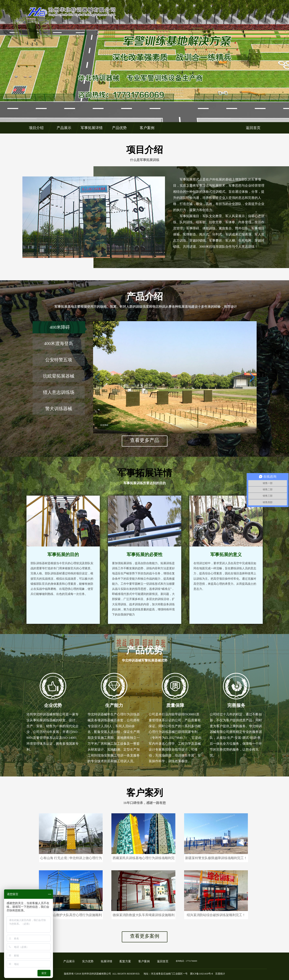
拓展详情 (107, 961)
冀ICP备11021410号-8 (201, 974)
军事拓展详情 (91, 128)
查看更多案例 (145, 936)
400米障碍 (60, 327)
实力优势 (88, 961)
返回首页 (253, 128)
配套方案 (125, 961)
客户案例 (147, 128)
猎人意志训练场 (59, 392)
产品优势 (119, 128)
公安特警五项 (59, 360)
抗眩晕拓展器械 (59, 376)
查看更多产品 (145, 440)
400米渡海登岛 (59, 343)
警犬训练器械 (59, 409)
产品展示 (64, 128)
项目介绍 (36, 128)
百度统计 (220, 974)
